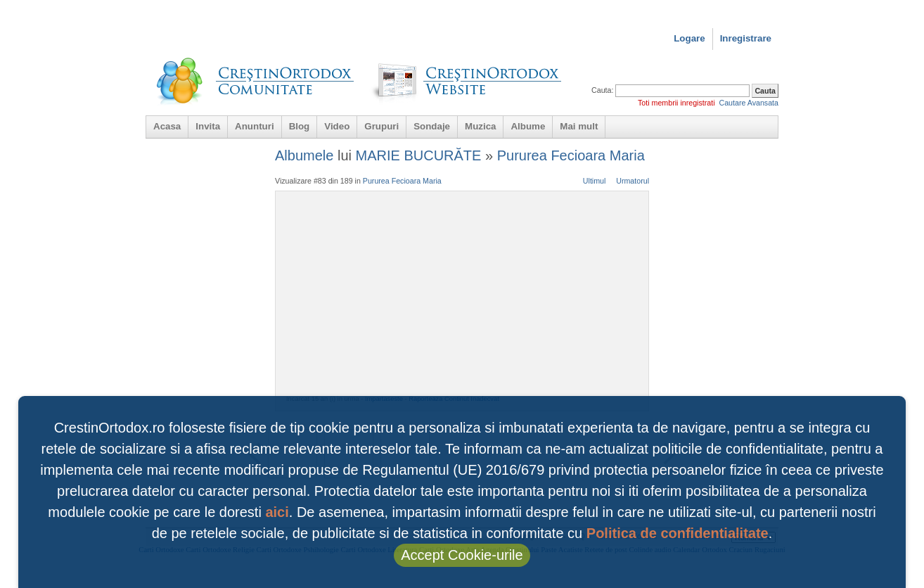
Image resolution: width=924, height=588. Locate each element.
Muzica (480, 126)
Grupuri (381, 126)
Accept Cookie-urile (462, 555)
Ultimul (595, 181)
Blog (300, 126)
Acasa (167, 126)
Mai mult (579, 126)
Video (337, 126)
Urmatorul (633, 181)
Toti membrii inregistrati (676, 103)
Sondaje (432, 126)
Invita (208, 126)
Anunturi (255, 126)
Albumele (304, 155)
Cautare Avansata (749, 103)
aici (277, 512)
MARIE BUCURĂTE (419, 155)
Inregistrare (746, 38)
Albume (528, 126)
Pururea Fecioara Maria (571, 155)
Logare (689, 38)
